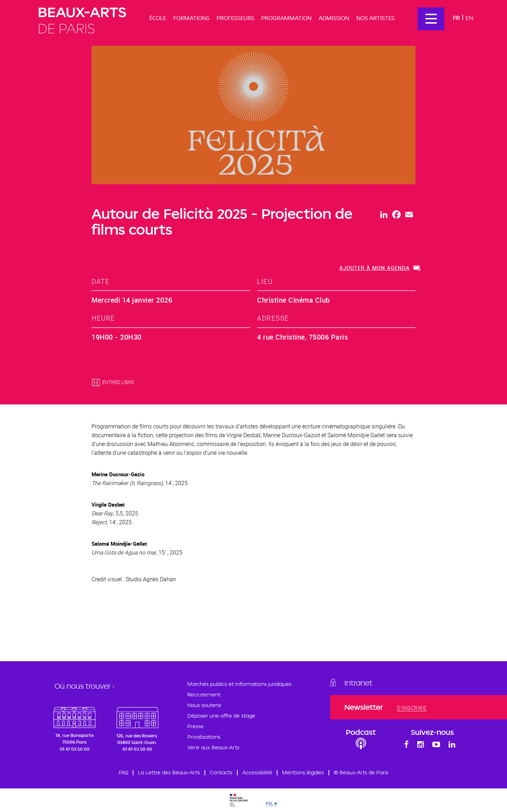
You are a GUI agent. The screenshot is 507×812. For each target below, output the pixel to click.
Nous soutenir (204, 705)
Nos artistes (375, 18)
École (158, 18)
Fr (456, 18)
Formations (191, 18)
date (101, 281)
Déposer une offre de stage (221, 716)
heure (103, 318)
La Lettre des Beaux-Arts (169, 772)
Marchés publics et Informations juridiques (239, 684)
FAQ (123, 772)
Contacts (221, 772)
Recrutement (204, 695)
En (470, 18)
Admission (334, 18)
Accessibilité (257, 772)
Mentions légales (303, 772)
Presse (196, 726)
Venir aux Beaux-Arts (213, 747)
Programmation (286, 18)
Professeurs (235, 18)
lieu (265, 281)
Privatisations (204, 737)
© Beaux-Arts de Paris (361, 772)
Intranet (358, 683)
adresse (273, 318)
